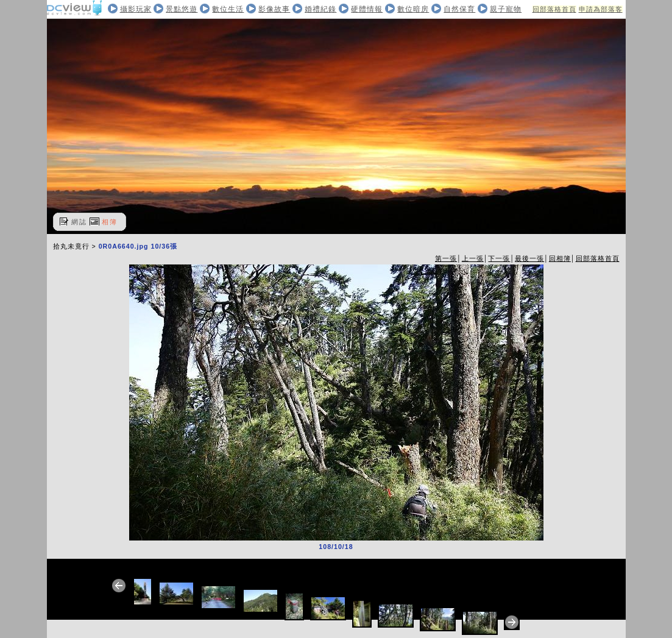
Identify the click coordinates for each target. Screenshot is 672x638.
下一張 (499, 258)
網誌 (79, 222)
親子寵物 (506, 9)
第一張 (446, 258)
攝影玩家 (136, 9)
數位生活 (228, 9)
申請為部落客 (601, 9)
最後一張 (529, 258)
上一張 (473, 258)
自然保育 (459, 9)
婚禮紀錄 (320, 9)
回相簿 (560, 258)
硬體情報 (367, 9)
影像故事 (274, 9)
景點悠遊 (182, 9)
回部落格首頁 (554, 9)
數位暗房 (413, 9)
